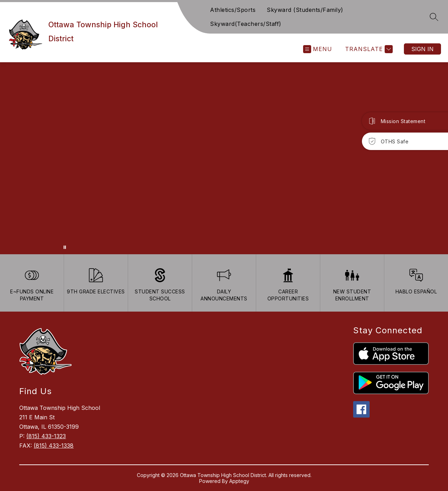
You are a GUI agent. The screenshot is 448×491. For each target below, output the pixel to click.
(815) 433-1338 (54, 446)
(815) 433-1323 (46, 436)
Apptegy (239, 481)
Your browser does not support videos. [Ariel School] (224, 158)
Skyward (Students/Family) (305, 10)
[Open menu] (318, 49)
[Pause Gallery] (65, 247)
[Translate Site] (368, 49)
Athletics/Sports (233, 10)
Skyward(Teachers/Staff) (246, 24)
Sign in (422, 49)
